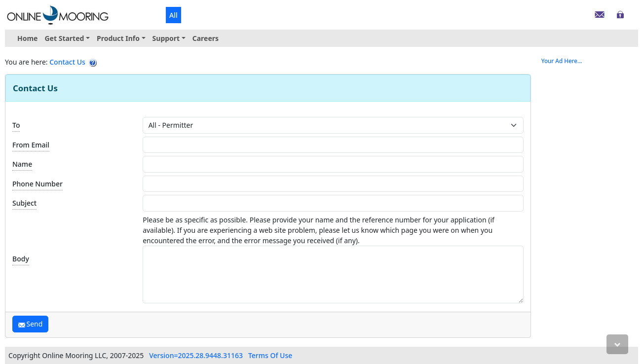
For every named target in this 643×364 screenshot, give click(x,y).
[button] (67, 38)
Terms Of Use (270, 355)
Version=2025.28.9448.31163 (196, 355)
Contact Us (67, 62)
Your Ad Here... (562, 61)
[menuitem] (67, 38)
